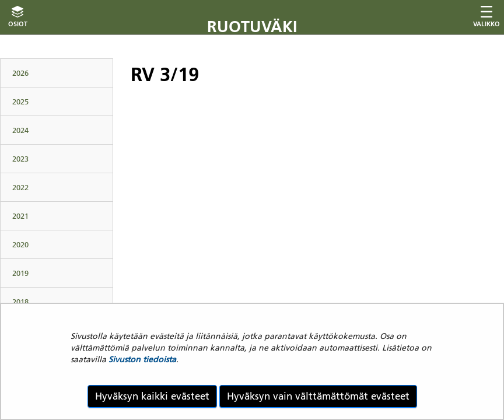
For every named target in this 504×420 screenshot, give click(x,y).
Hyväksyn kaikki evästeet (152, 396)
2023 (20, 159)
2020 (20, 244)
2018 (20, 302)
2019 (20, 273)
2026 (20, 73)
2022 (20, 187)
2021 (20, 216)
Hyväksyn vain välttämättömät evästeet (318, 396)
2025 (20, 101)
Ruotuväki (252, 27)
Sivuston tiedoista (142, 359)
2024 (20, 130)
